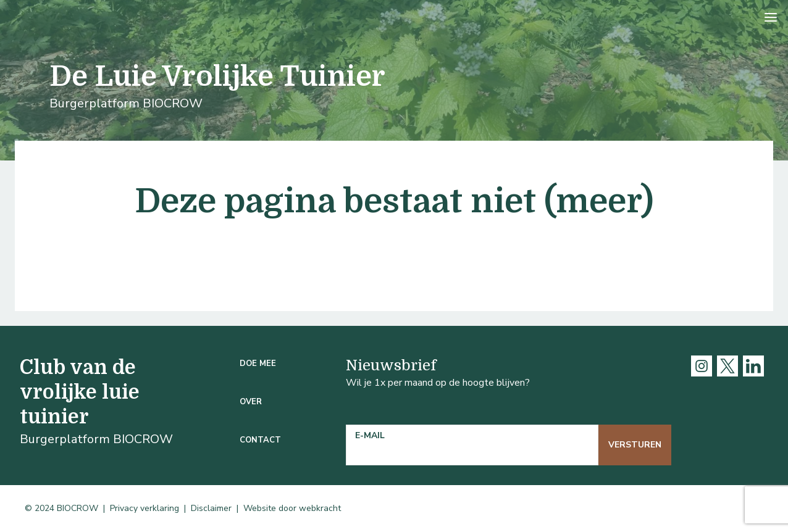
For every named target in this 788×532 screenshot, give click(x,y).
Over (251, 402)
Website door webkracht (292, 508)
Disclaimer (211, 508)
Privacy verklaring (145, 508)
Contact (260, 440)
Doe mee (258, 364)
